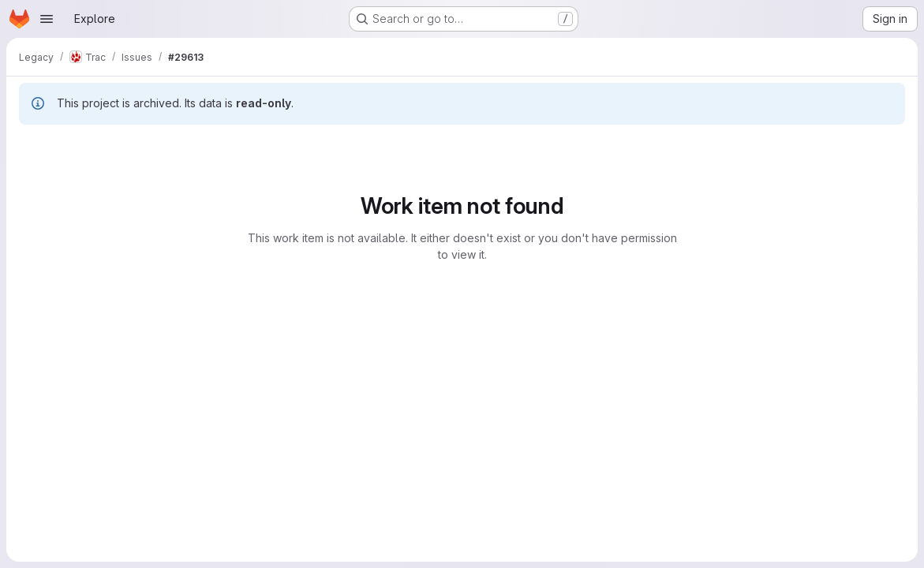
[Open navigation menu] (47, 19)
